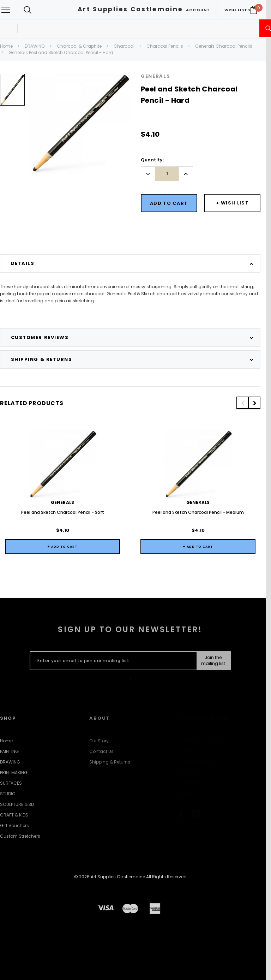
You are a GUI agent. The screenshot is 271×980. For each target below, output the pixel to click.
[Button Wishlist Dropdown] (233, 203)
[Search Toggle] (28, 10)
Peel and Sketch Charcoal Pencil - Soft (63, 512)
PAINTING (9, 751)
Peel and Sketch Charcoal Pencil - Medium (198, 512)
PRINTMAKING (14, 773)
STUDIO (8, 794)
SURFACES (11, 783)
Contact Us (101, 751)
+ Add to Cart (62, 547)
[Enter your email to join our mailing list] (112, 661)
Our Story (99, 741)
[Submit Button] (213, 661)
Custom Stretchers (20, 836)
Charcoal (124, 46)
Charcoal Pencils (165, 46)
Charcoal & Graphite (79, 46)
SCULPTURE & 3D (17, 804)
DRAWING (35, 46)
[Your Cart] (254, 10)
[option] (12, 92)
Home (6, 46)
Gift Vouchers (14, 825)
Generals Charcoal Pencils (224, 46)
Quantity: (152, 160)
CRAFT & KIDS (14, 815)
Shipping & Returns (110, 762)
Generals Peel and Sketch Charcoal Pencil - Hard (61, 52)
